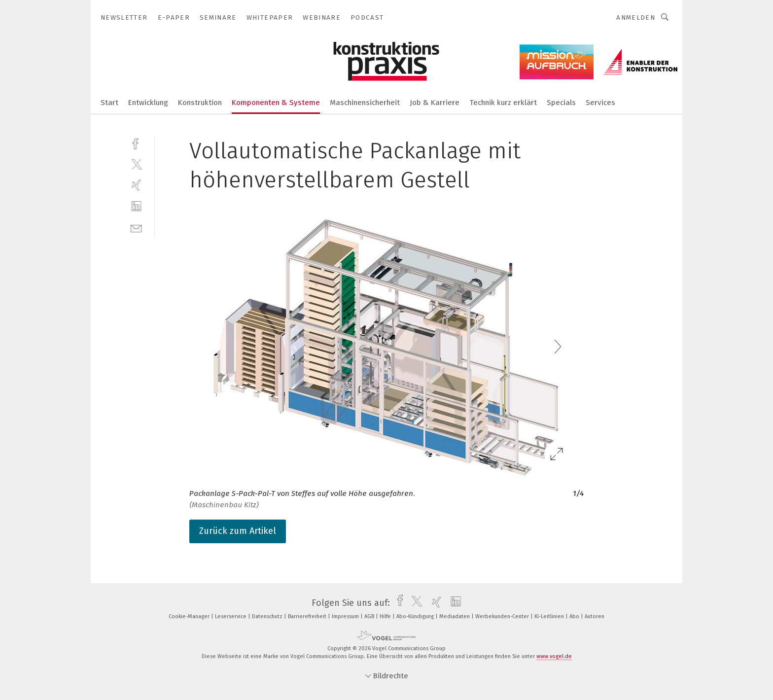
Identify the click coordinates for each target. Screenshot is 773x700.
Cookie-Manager (190, 616)
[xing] (136, 185)
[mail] (136, 227)
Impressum (346, 616)
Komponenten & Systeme (276, 103)
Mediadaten (455, 616)
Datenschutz (268, 616)
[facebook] (136, 143)
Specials (561, 103)
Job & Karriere (435, 103)
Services (600, 103)
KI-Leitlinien (550, 616)
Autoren (595, 616)
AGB (370, 616)
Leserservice (231, 616)
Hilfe (386, 616)
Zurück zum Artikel (238, 531)
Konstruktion (200, 103)
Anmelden (636, 17)
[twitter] (136, 164)
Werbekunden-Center (503, 616)
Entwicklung (148, 103)
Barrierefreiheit (308, 616)
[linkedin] (136, 206)
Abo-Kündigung (416, 616)
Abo (575, 616)
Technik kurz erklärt (503, 103)
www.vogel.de (554, 656)
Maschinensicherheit (365, 103)
